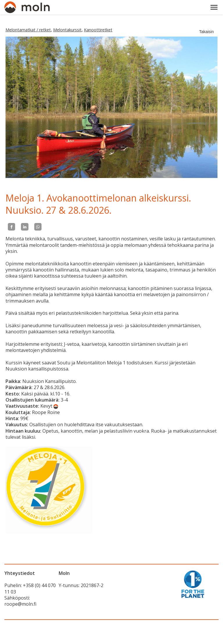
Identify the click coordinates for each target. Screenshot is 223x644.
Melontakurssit (67, 30)
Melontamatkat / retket (28, 30)
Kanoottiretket (98, 30)
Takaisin (207, 32)
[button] (214, 7)
